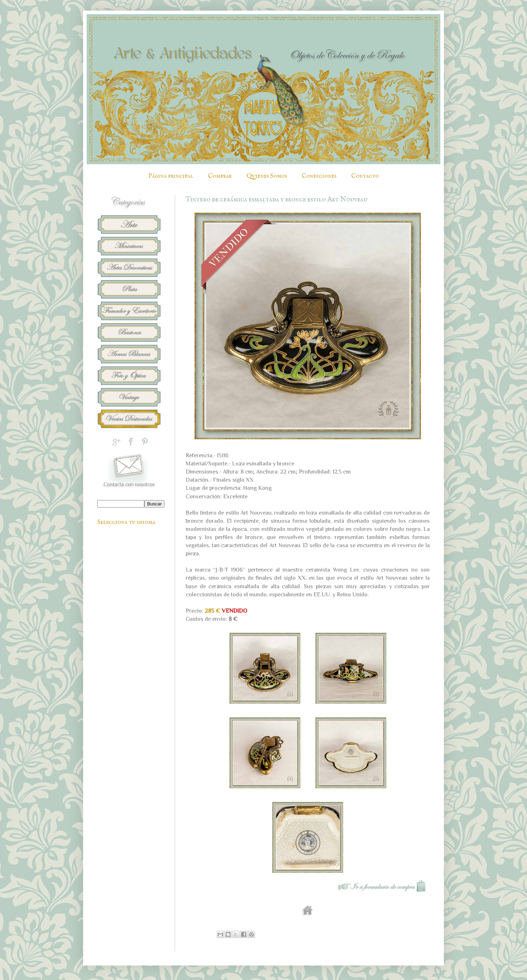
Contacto (365, 176)
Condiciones (319, 176)
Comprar (220, 176)
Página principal (171, 176)
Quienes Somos (267, 176)
